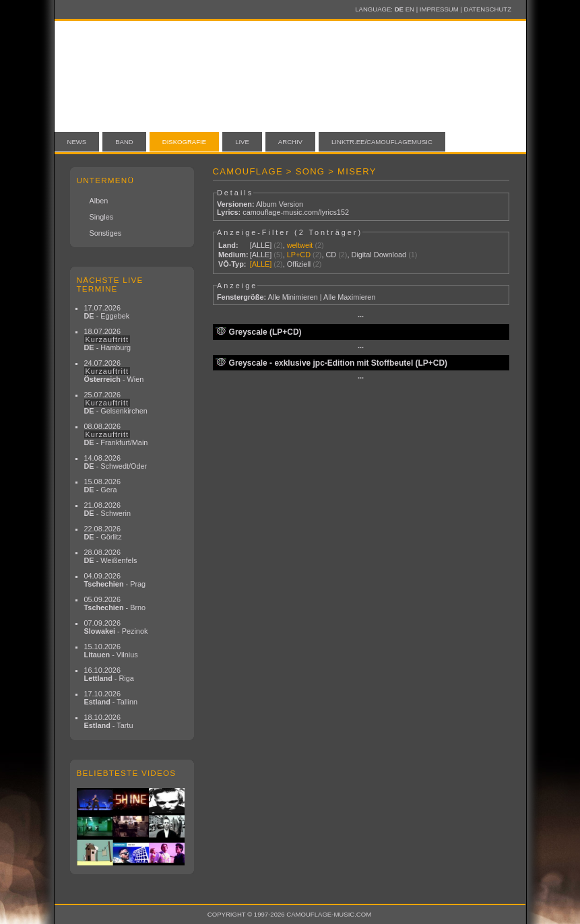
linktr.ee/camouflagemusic (382, 142)
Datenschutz (488, 9)
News (77, 142)
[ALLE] (261, 245)
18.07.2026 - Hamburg (108, 339)
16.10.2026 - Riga (109, 674)
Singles (102, 217)
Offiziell (299, 264)
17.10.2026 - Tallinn (111, 698)
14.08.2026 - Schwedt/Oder (116, 462)
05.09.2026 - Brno (115, 603)
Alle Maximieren (349, 297)
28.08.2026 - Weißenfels (111, 556)
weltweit (300, 245)
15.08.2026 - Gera (102, 486)
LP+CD (299, 255)
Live (242, 142)
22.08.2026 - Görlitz (103, 533)
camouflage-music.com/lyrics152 (296, 212)
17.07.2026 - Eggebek (107, 312)
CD (331, 255)
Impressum (439, 9)
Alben (99, 201)
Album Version (280, 204)
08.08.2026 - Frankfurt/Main (116, 434)
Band (124, 142)
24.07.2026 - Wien (114, 371)
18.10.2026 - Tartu (109, 721)
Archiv (290, 142)
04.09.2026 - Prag (115, 580)
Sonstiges (106, 233)
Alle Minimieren (292, 297)
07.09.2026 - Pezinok (116, 627)
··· (361, 317)
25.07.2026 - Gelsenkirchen (116, 403)
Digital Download (379, 255)
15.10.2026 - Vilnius (111, 651)
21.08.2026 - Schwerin (108, 509)
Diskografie (184, 142)
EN (410, 9)
